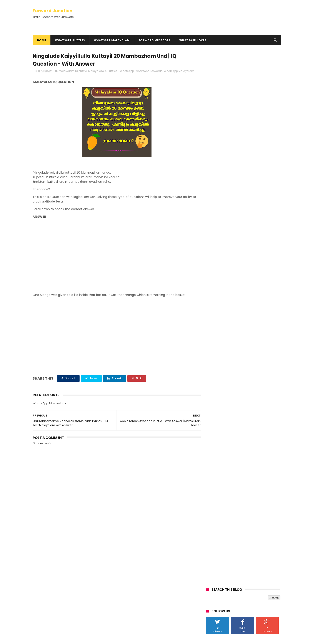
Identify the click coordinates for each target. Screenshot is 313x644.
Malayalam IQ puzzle (73, 71)
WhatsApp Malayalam (112, 40)
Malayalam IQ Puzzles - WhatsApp (111, 71)
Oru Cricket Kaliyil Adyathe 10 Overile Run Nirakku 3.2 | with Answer (163, 590)
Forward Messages (154, 40)
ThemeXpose (57, 639)
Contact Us (41, 586)
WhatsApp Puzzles (70, 40)
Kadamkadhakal (46, 546)
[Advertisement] (115, 259)
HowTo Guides (43, 591)
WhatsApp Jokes (193, 40)
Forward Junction (52, 10)
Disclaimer (41, 580)
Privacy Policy (43, 575)
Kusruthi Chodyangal (50, 551)
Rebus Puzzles (44, 556)
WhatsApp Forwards (149, 71)
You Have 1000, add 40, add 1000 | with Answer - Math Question (166, 548)
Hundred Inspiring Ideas (50, 596)
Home (41, 40)
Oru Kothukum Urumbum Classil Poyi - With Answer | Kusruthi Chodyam (165, 570)
